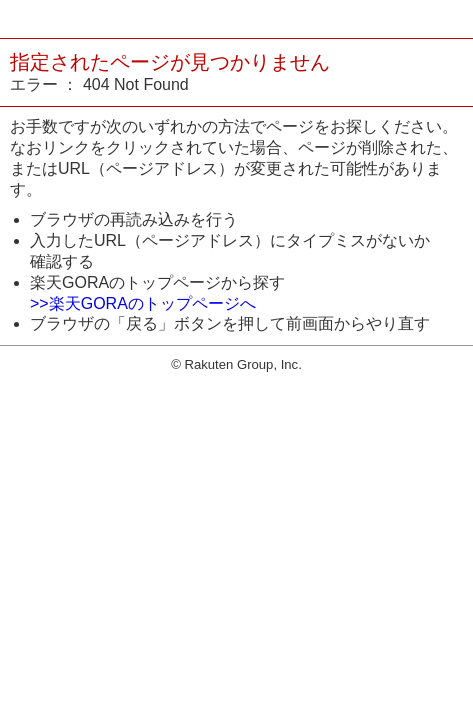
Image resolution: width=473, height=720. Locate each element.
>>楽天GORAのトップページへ (143, 303)
